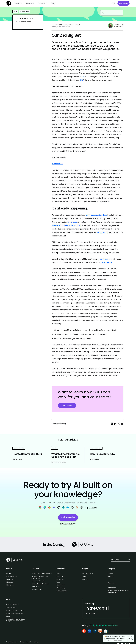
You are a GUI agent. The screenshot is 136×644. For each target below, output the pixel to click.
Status (84, 576)
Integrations (10, 579)
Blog (58, 582)
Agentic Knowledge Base (40, 584)
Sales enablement (12, 605)
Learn (59, 573)
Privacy (36, 642)
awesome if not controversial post (66, 225)
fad (83, 77)
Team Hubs (35, 587)
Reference (60, 579)
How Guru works (12, 576)
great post (72, 222)
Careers (110, 573)
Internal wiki (10, 585)
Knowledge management (15, 610)
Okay (130, 638)
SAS (82, 80)
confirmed (104, 259)
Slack (8, 616)
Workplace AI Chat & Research (42, 573)
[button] (18, 3)
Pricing (53, 3)
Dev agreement (26, 642)
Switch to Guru (11, 607)
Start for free (57, 164)
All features (10, 582)
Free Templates (62, 591)
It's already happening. (24, 22)
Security (85, 579)
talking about (102, 232)
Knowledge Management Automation (40, 577)
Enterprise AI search (38, 581)
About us (111, 576)
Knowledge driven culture (15, 613)
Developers (61, 585)
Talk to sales (124, 3)
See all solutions (37, 590)
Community (61, 588)
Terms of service (12, 642)
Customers (61, 576)
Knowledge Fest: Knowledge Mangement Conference (16, 620)
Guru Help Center (88, 573)
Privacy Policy (118, 640)
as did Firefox (106, 262)
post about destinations (96, 215)
